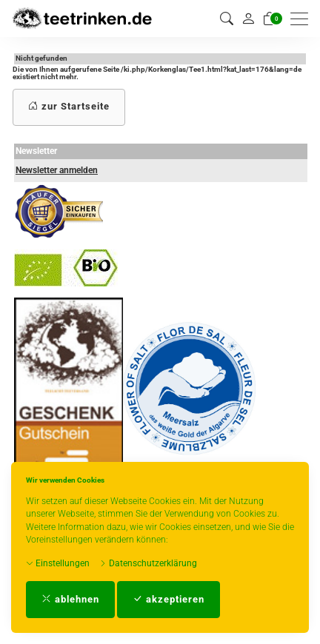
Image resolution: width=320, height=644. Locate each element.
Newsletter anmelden (57, 170)
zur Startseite (69, 106)
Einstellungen (58, 563)
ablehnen (70, 599)
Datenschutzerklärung (148, 563)
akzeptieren (169, 599)
